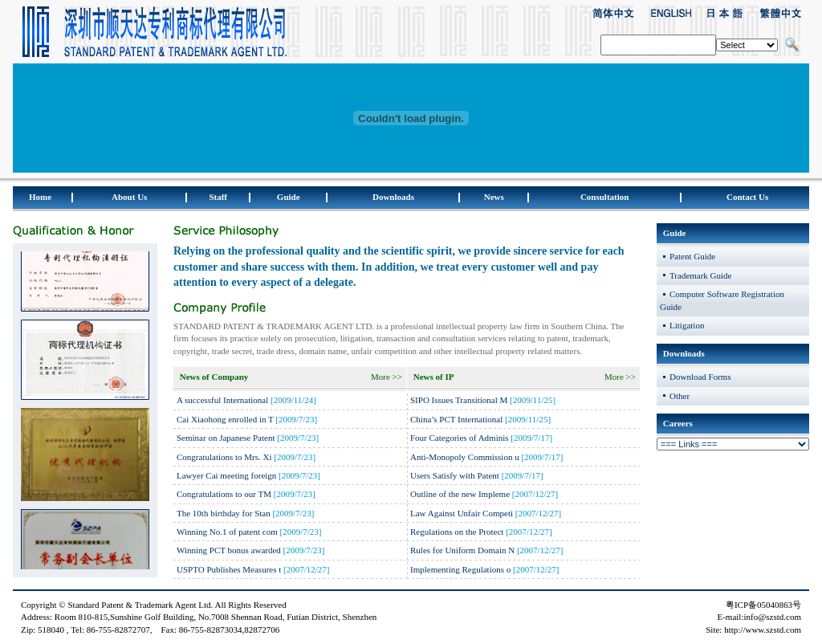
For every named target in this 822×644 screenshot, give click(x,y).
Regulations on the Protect (457, 532)
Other (680, 396)
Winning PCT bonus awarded (230, 550)
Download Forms (700, 377)
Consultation (605, 197)
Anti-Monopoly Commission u (465, 457)
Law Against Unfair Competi (462, 513)
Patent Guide (692, 256)
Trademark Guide (701, 275)
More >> (387, 377)
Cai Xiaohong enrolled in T (225, 419)
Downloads (393, 197)
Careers (678, 423)
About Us (129, 197)
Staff (218, 197)
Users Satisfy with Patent (456, 475)
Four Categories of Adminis (460, 438)
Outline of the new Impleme (460, 494)
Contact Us (747, 197)
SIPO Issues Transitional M (459, 400)
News (494, 197)
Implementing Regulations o (460, 569)
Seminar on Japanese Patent (226, 438)
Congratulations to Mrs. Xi (224, 457)
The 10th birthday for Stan (224, 513)
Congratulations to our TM (225, 494)
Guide (289, 197)
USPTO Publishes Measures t (229, 569)
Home (40, 197)
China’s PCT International (458, 419)
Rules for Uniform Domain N (462, 550)
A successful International (222, 400)
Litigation (687, 325)
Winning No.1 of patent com (227, 532)
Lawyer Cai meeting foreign (226, 475)
